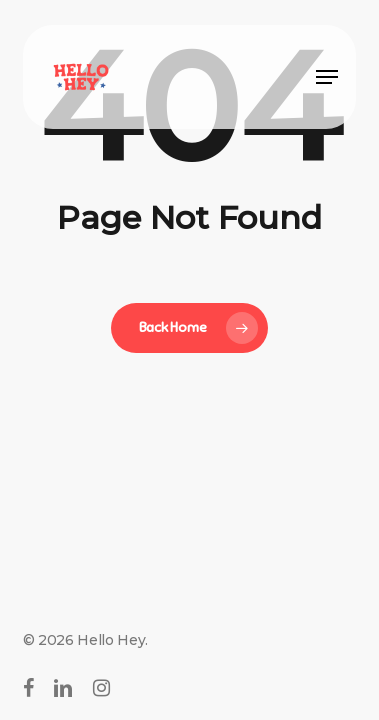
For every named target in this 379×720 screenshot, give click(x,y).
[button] (327, 77)
